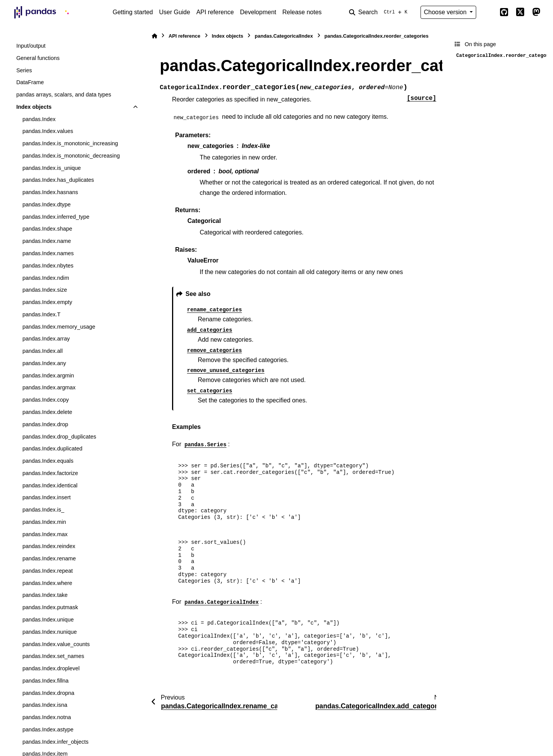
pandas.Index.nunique (50, 632)
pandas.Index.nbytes (48, 266)
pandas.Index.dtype (46, 204)
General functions (38, 58)
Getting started (133, 12)
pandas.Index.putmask (50, 607)
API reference (215, 12)
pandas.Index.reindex (49, 546)
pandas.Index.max (45, 534)
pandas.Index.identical (50, 485)
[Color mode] (488, 12)
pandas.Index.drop (45, 424)
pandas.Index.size (45, 290)
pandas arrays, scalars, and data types (64, 95)
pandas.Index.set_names (53, 656)
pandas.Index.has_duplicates (58, 180)
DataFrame (30, 82)
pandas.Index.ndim (46, 278)
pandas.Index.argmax (49, 387)
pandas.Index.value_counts (56, 644)
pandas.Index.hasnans (50, 192)
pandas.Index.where (47, 583)
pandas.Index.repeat (47, 571)
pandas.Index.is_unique (51, 168)
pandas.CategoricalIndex (284, 36)
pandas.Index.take (45, 595)
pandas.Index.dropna (48, 693)
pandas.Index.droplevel (51, 668)
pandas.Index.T (41, 314)
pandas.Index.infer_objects (55, 742)
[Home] (154, 36)
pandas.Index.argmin (48, 376)
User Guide (175, 12)
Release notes (302, 12)
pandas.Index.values (48, 131)
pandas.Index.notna (46, 717)
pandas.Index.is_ (43, 510)
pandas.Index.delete (47, 412)
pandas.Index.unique (48, 620)
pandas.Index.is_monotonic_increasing (70, 143)
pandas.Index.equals (48, 461)
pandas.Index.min (44, 522)
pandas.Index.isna (45, 705)
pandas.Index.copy (46, 400)
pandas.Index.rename (49, 558)
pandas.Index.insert (46, 497)
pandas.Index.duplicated (52, 449)
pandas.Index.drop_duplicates (59, 437)
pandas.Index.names (48, 253)
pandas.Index (39, 119)
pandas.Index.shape (47, 229)
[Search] (380, 12)
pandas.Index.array (46, 339)
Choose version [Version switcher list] (446, 12)
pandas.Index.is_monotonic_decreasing (71, 156)
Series (24, 70)
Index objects (34, 107)
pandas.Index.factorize (50, 473)
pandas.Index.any (44, 363)
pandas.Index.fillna (45, 681)
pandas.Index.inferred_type (56, 217)
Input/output (31, 46)
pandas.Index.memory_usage (59, 327)
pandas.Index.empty (47, 302)
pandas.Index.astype (48, 729)
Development (258, 12)
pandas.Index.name (46, 241)
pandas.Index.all (42, 351)
